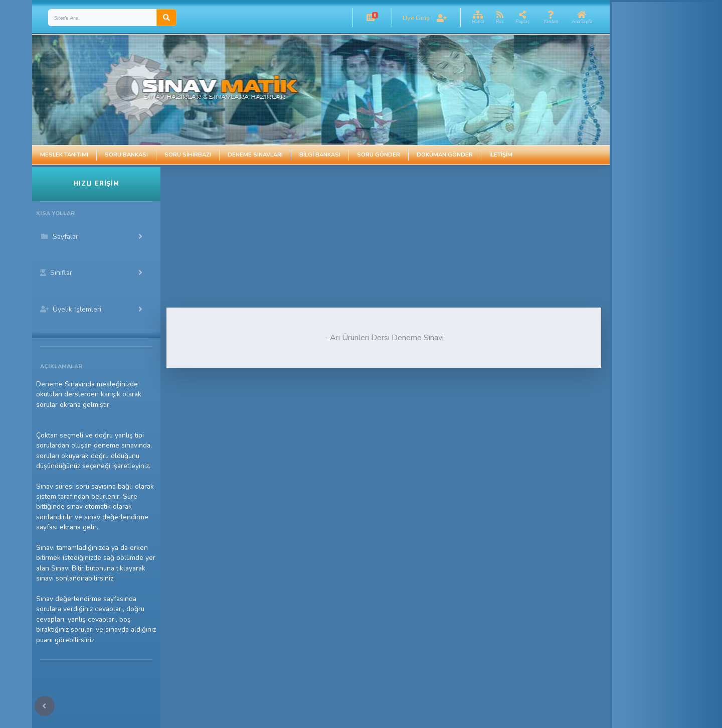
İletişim (501, 155)
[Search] (103, 18)
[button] (371, 18)
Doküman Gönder (445, 155)
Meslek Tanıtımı (64, 155)
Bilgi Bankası (320, 155)
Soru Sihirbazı (188, 155)
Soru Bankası (126, 155)
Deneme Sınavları (255, 155)
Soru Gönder (379, 155)
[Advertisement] (347, 237)
